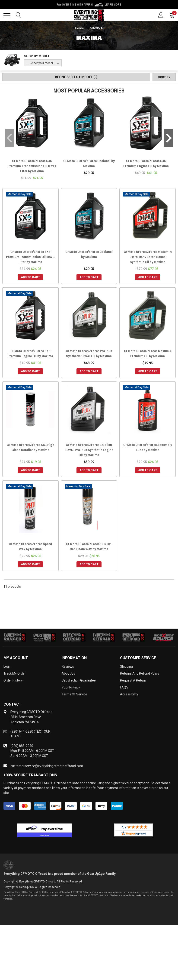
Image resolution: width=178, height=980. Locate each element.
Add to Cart (30, 277)
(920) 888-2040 (22, 746)
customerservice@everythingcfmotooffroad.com (47, 766)
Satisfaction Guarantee (79, 680)
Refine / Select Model (76, 77)
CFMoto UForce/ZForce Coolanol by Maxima (89, 163)
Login (7, 667)
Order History (13, 680)
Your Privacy (71, 687)
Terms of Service (74, 694)
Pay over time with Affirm (89, 5)
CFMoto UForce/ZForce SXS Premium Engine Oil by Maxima (146, 163)
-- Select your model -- (41, 63)
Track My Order (15, 673)
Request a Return (133, 680)
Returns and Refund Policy (140, 673)
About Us (68, 673)
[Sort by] (164, 77)
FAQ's (124, 687)
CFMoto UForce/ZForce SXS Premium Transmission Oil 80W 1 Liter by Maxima (32, 166)
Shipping (126, 667)
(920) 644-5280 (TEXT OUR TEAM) (30, 734)
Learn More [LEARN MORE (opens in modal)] (113, 5)
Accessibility (129, 694)
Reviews (68, 667)
